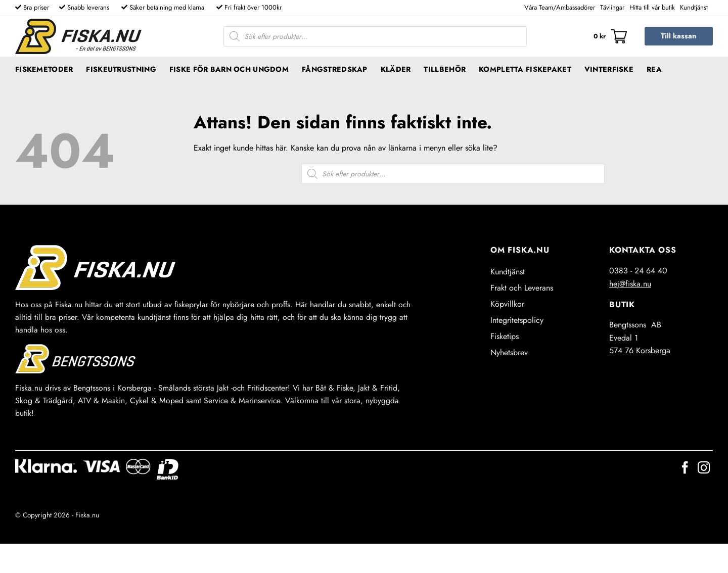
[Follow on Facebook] (685, 469)
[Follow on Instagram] (704, 469)
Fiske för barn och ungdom (229, 69)
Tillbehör (445, 69)
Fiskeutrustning (121, 69)
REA (654, 69)
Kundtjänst (694, 7)
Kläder (396, 69)
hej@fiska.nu (630, 284)
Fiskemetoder (44, 69)
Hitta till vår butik (652, 7)
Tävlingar (612, 7)
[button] (610, 36)
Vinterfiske (609, 69)
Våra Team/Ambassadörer (560, 7)
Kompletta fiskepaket (525, 69)
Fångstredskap (335, 69)
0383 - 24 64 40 (638, 271)
